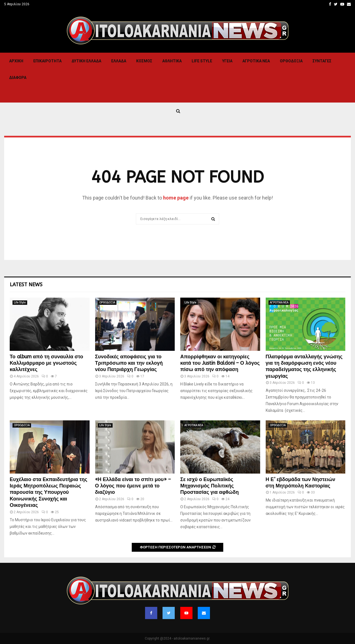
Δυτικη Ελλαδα (86, 61)
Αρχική (16, 61)
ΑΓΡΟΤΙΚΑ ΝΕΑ (256, 61)
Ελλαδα (119, 61)
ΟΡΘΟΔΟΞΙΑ (291, 61)
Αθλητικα (172, 61)
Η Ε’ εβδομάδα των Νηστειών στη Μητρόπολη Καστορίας (301, 483)
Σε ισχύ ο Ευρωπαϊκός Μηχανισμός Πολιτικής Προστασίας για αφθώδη (210, 486)
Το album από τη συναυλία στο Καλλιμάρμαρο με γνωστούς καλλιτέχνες (46, 363)
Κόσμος (144, 61)
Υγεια (227, 61)
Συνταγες (322, 61)
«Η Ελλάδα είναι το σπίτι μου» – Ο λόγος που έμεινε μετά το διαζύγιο (133, 486)
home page (176, 198)
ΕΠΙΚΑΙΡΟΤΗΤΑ (47, 61)
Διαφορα (18, 78)
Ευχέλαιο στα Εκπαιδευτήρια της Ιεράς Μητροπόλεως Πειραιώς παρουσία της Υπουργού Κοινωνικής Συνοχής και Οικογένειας (49, 492)
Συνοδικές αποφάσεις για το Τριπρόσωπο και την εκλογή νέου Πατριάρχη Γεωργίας (129, 363)
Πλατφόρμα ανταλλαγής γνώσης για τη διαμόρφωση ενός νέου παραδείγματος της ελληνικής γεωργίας (304, 366)
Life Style (202, 61)
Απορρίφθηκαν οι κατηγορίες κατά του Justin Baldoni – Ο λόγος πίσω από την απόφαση (220, 363)
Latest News (26, 285)
